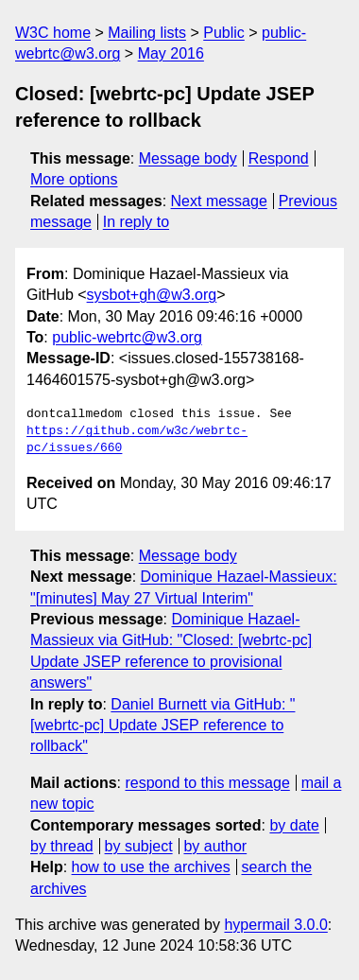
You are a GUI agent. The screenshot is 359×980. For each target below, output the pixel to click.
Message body (188, 158)
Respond (279, 158)
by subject (139, 846)
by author (215, 846)
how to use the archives (151, 867)
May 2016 (171, 53)
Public (224, 33)
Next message (219, 201)
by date (294, 825)
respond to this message (207, 783)
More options (74, 179)
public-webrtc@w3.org (127, 337)
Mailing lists (147, 33)
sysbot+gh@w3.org (152, 295)
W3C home (53, 33)
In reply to (136, 222)
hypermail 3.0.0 (275, 925)
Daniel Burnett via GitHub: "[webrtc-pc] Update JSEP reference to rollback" (162, 726)
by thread (62, 846)
